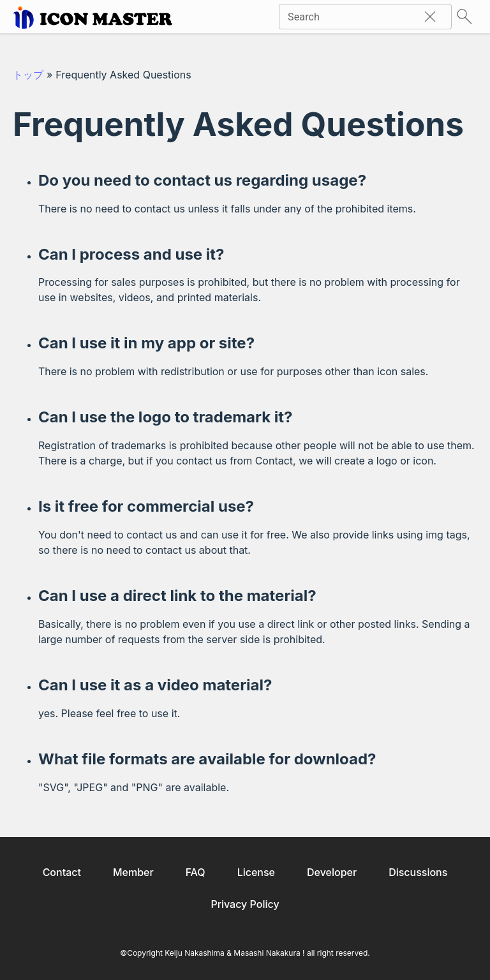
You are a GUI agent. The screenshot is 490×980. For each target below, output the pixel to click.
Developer (332, 872)
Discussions (418, 872)
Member (133, 872)
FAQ (196, 872)
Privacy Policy (245, 904)
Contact (62, 872)
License (256, 872)
